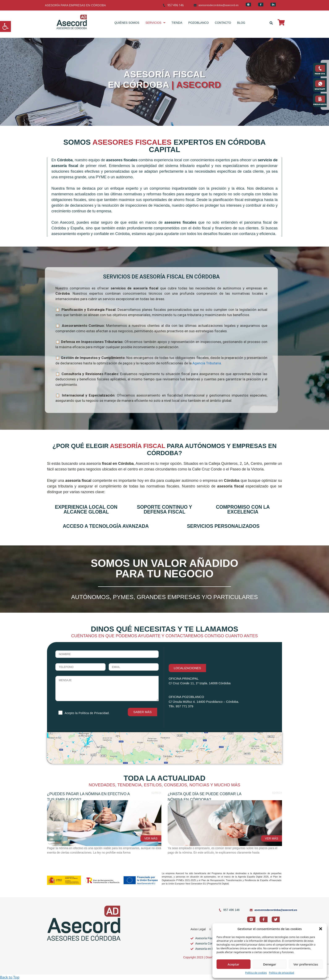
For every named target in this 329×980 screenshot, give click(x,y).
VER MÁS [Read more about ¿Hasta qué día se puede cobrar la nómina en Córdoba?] (271, 838)
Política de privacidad (282, 973)
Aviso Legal (198, 929)
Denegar (270, 964)
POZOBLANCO (199, 23)
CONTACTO (223, 23)
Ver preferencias (306, 964)
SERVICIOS (155, 23)
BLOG (241, 23)
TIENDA (177, 23)
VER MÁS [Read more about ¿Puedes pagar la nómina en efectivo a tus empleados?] (151, 838)
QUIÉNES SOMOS (127, 23)
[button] (5, 26)
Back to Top (10, 977)
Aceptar (234, 964)
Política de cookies (256, 973)
